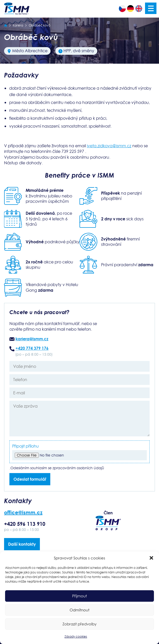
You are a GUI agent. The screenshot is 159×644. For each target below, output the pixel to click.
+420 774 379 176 (32, 348)
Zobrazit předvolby (80, 624)
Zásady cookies (76, 636)
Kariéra (18, 25)
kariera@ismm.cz (32, 339)
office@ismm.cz (23, 512)
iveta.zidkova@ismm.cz (109, 146)
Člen (108, 520)
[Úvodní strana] (6, 25)
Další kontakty (22, 544)
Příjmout (80, 596)
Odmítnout (80, 610)
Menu (151, 8)
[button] (151, 558)
